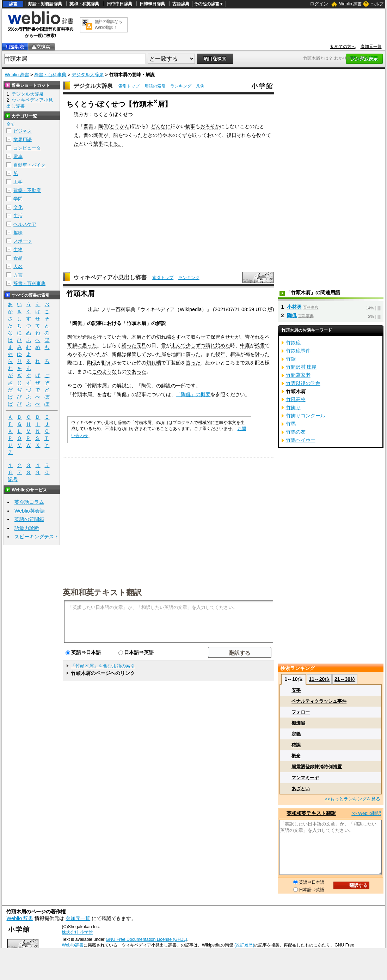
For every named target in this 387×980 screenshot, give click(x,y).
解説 (161, 323)
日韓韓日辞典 (152, 4)
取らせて (201, 337)
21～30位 (345, 679)
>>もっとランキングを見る (352, 799)
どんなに (161, 126)
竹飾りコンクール (306, 416)
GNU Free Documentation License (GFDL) (146, 939)
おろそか (210, 126)
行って (104, 337)
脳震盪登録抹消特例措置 (317, 767)
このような (104, 371)
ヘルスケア (25, 224)
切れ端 (164, 337)
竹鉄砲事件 (298, 351)
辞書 (13, 4)
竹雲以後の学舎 (303, 383)
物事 (190, 126)
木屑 (136, 337)
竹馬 (291, 424)
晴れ (210, 345)
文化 (18, 207)
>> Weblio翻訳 (366, 813)
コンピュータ (27, 148)
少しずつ (196, 345)
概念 (296, 756)
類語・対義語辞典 (45, 4)
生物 (18, 250)
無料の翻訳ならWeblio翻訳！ (108, 25)
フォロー (301, 712)
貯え (107, 363)
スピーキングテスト (37, 537)
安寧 (296, 690)
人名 (18, 267)
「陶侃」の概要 (193, 394)
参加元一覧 (371, 47)
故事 (98, 144)
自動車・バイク (29, 165)
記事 (97, 323)
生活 (18, 216)
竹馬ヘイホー (301, 440)
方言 (18, 275)
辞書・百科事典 (50, 75)
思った (90, 345)
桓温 (235, 354)
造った (193, 363)
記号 (13, 480)
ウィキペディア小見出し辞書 (110, 277)
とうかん (119, 126)
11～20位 (319, 679)
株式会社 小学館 (77, 932)
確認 (296, 745)
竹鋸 (291, 359)
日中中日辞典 (119, 4)
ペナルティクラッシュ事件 (319, 701)
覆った (193, 354)
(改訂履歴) (244, 945)
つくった (133, 135)
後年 (220, 354)
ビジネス (23, 131)
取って (199, 135)
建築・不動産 (27, 190)
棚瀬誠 (298, 723)
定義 (296, 734)
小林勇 (294, 307)
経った (129, 345)
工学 (18, 182)
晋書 (88, 126)
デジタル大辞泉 (88, 75)
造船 (87, 337)
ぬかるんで (80, 354)
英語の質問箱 (29, 519)
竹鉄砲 (293, 343)
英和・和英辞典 (84, 4)
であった (136, 371)
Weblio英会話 (30, 511)
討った (262, 354)
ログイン (319, 4)
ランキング (181, 86)
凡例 (200, 86)
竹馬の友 (296, 432)
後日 (232, 135)
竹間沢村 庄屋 (301, 367)
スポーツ (23, 241)
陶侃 (103, 126)
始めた (223, 345)
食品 (18, 258)
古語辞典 (181, 4)
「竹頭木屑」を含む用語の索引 (103, 666)
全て (11, 124)
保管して (136, 354)
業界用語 (23, 140)
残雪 (260, 345)
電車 (18, 156)
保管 (215, 337)
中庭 (245, 345)
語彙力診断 (27, 528)
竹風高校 (296, 399)
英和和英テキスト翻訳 (102, 592)
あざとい (301, 789)
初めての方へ (343, 47)
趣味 (18, 233)
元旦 (141, 345)
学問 (18, 199)
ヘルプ (377, 4)
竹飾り (293, 407)
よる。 (116, 144)
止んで (178, 345)
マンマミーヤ (305, 778)
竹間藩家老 (298, 375)
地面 (176, 354)
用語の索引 (155, 86)
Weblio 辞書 (350, 4)
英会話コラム (29, 502)
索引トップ (129, 86)
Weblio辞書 (72, 945)
